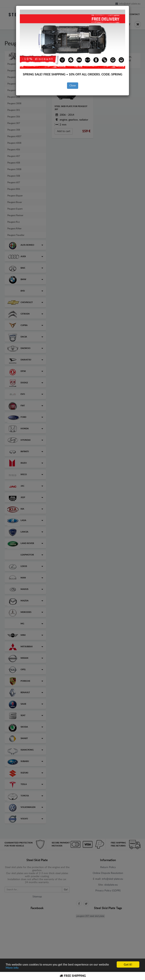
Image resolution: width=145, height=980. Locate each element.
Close (73, 86)
